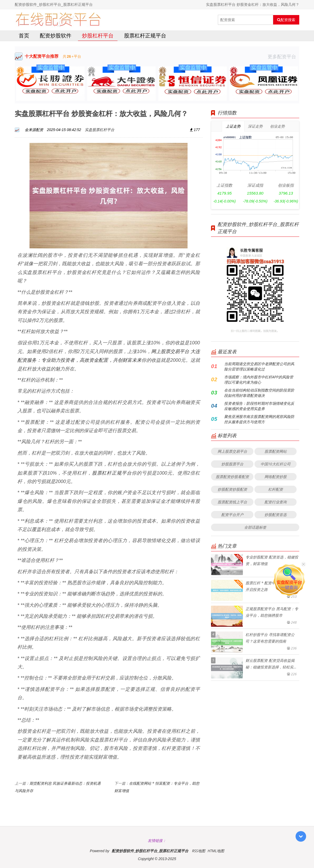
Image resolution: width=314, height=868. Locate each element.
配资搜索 (286, 20)
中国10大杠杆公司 (275, 464)
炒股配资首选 (276, 515)
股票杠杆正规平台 (145, 35)
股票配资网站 (276, 451)
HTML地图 (216, 851)
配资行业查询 (276, 502)
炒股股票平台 (232, 464)
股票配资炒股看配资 (232, 477)
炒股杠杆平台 (98, 35)
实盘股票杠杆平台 (100, 130)
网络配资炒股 (276, 477)
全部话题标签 (255, 527)
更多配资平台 (283, 56)
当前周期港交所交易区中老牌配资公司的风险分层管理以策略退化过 (259, 366)
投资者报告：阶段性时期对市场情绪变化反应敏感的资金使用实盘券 (259, 406)
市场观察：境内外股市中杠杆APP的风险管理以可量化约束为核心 (259, 380)
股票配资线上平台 (232, 502)
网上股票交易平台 (232, 451)
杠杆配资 (276, 489)
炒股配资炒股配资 (232, 489)
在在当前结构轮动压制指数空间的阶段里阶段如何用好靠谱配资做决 (259, 393)
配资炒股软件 (56, 35)
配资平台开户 (232, 515)
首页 (24, 35)
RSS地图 (199, 851)
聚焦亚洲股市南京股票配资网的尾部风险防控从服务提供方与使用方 (259, 419)
